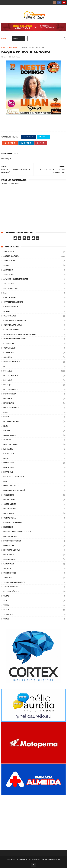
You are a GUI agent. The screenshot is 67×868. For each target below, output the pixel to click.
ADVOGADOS (9, 252)
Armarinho (8, 270)
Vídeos (6, 610)
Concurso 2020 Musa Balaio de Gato (20, 334)
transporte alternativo (14, 582)
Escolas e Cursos (11, 408)
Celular (7, 311)
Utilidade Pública (11, 591)
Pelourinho (8, 527)
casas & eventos (11, 307)
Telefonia (8, 578)
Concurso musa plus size (15, 339)
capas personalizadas (13, 302)
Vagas (6, 596)
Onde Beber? (9, 495)
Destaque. (8, 380)
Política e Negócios (12, 541)
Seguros (7, 568)
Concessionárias (11, 330)
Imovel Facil (9, 454)
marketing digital (11, 486)
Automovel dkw (11, 288)
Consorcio (9, 343)
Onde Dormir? (10, 509)
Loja (5, 481)
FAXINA (6, 417)
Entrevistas (9, 403)
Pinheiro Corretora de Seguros (17, 532)
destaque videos (11, 376)
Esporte (7, 412)
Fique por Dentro (11, 421)
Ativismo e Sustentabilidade (16, 279)
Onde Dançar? (10, 504)
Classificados (10, 316)
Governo (7, 440)
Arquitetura (9, 275)
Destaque (13, 47)
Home (4, 39)
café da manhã (10, 298)
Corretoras (9, 353)
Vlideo (6, 619)
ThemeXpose (22, 859)
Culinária (8, 357)
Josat (6, 458)
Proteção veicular (12, 550)
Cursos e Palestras (12, 362)
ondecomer (9, 513)
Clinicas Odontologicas (15, 320)
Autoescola (9, 284)
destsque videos (11, 389)
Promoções (9, 545)
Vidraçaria (8, 614)
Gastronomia (10, 435)
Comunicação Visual (13, 325)
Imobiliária (8, 449)
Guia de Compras (11, 444)
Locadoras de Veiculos (14, 477)
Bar (5, 293)
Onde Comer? (9, 500)
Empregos (8, 398)
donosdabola (10, 394)
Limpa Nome (8, 472)
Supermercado (10, 573)
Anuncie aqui (9, 261)
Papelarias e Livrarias (13, 523)
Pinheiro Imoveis (10, 536)
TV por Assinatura (11, 587)
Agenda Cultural (11, 256)
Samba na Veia (9, 559)
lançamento (9, 463)
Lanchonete (9, 467)
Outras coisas (10, 518)
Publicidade (9, 555)
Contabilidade (10, 348)
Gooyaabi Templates (51, 859)
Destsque (8, 385)
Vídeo (6, 601)
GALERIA (7, 431)
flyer (6, 426)
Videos (6, 605)
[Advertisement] (33, 819)
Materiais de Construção (15, 490)
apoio (6, 265)
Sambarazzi (9, 564)
